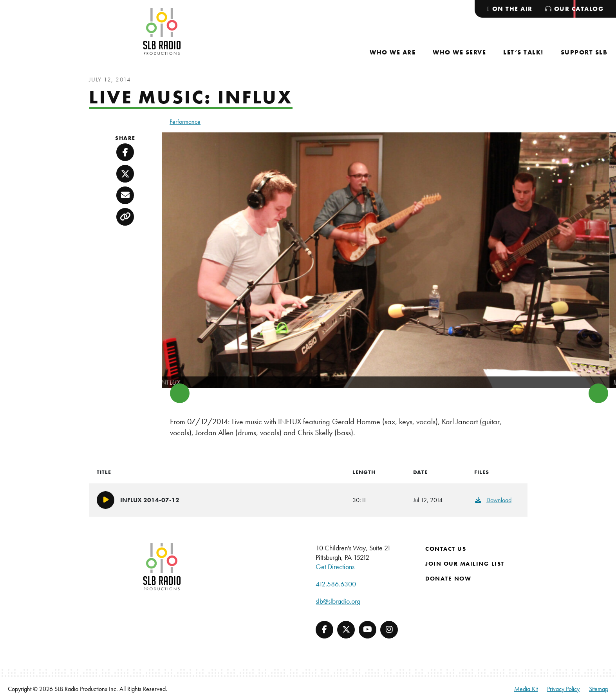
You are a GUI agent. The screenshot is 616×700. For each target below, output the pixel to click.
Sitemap (599, 689)
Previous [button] (180, 393)
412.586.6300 (336, 584)
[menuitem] (393, 52)
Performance (185, 122)
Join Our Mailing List (465, 564)
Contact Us (446, 549)
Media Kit (526, 689)
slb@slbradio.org (338, 601)
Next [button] (598, 393)
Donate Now (448, 579)
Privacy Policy (563, 689)
